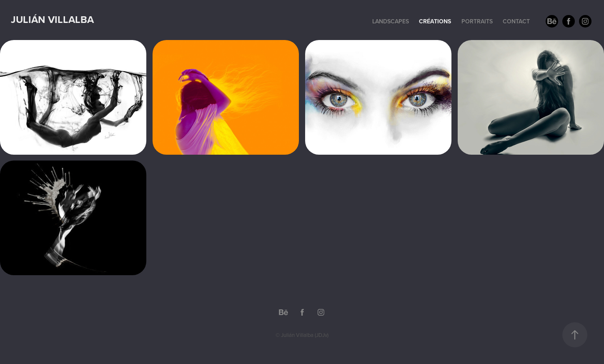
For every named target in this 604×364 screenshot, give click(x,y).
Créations (435, 21)
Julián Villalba (52, 19)
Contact (516, 21)
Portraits (477, 21)
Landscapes (391, 21)
